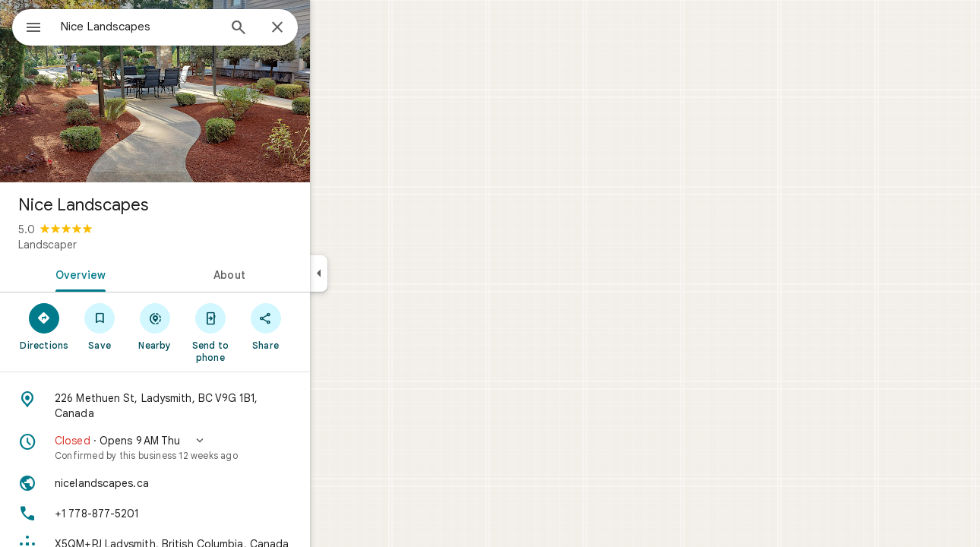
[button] (210, 447)
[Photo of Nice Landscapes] (210, 91)
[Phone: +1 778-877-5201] (210, 514)
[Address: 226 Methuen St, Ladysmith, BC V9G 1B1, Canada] (210, 406)
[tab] (132, 273)
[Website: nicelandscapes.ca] (210, 483)
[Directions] (99, 326)
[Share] (320, 326)
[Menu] (27, 26)
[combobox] (179, 27)
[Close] (332, 28)
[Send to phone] (265, 332)
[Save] (155, 326)
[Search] (293, 29)
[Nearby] (210, 326)
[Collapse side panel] (373, 273)
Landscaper (102, 245)
